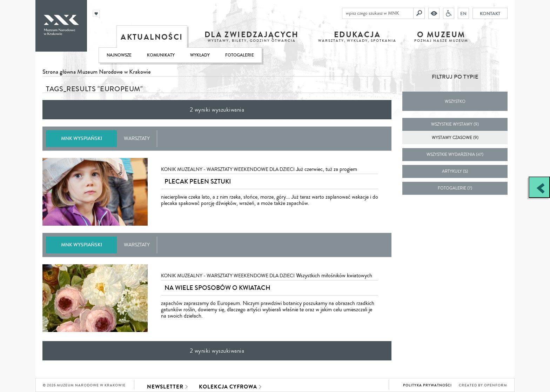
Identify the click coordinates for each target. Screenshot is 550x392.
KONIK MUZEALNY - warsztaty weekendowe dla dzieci (228, 170)
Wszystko (455, 102)
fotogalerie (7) (455, 188)
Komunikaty (161, 55)
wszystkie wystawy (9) (455, 124)
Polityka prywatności (427, 385)
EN (463, 13)
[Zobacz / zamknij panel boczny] (539, 187)
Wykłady (200, 55)
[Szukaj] (419, 13)
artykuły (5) (455, 171)
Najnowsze (119, 55)
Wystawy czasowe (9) (455, 138)
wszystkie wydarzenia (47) (455, 155)
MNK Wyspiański (82, 138)
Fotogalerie (240, 55)
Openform (496, 385)
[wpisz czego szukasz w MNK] (378, 13)
